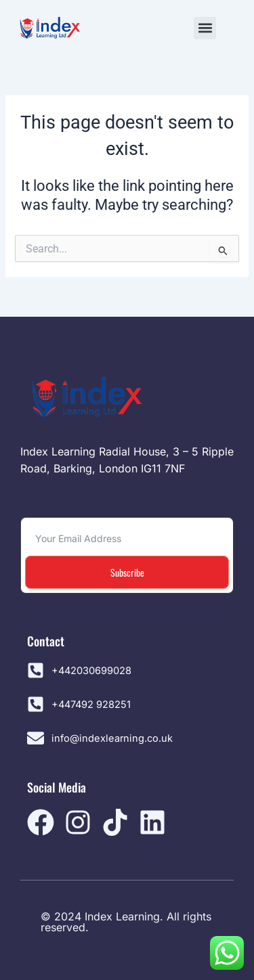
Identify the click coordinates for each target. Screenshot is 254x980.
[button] (205, 28)
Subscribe (127, 572)
